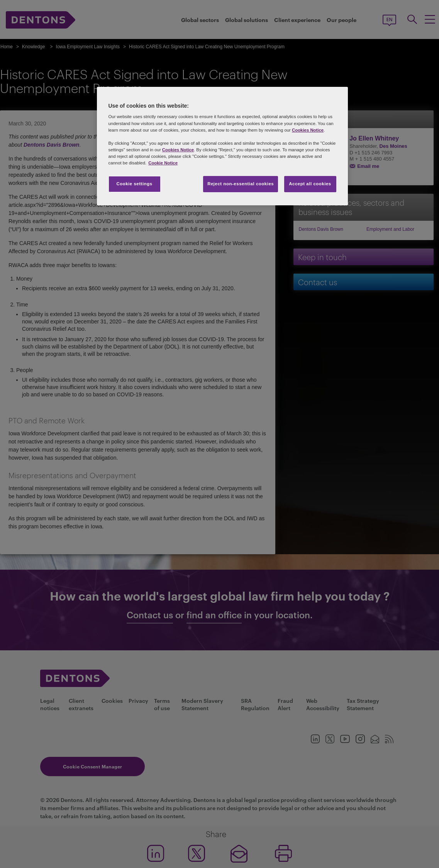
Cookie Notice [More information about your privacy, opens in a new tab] (163, 163)
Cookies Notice (308, 130)
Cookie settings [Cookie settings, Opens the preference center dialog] (134, 184)
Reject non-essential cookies (241, 184)
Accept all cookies (310, 184)
